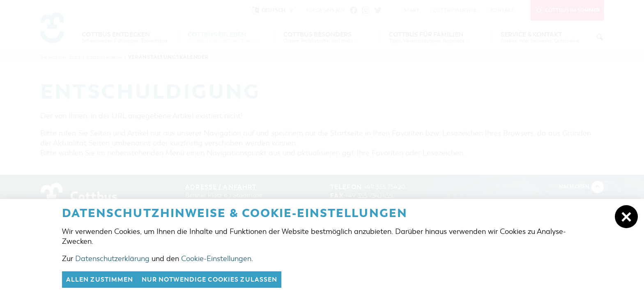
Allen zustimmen (100, 280)
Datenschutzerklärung (112, 259)
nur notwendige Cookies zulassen (210, 280)
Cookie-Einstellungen (216, 259)
